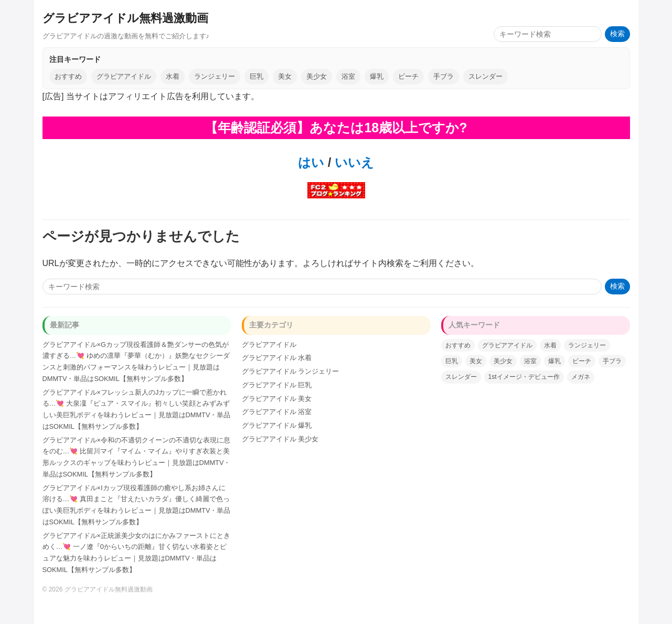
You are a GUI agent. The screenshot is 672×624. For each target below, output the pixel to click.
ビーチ (408, 76)
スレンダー (486, 76)
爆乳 (377, 76)
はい (311, 162)
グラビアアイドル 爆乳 (277, 425)
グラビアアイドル (124, 76)
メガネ (581, 377)
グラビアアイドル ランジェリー (291, 371)
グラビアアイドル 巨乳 (277, 385)
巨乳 (257, 76)
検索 (617, 34)
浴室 (348, 76)
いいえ (353, 162)
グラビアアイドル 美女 (277, 399)
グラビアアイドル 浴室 (277, 412)
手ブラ (444, 76)
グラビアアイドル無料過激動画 (125, 18)
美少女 (317, 76)
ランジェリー (215, 76)
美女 (285, 76)
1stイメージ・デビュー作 (524, 377)
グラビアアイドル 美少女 (280, 439)
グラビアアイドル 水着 (277, 358)
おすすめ (68, 76)
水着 (173, 76)
